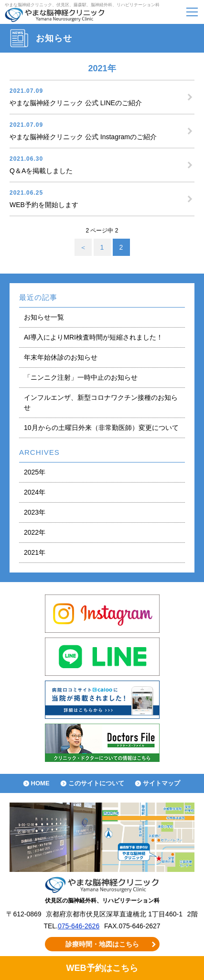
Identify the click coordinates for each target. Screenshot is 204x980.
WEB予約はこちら (102, 968)
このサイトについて (96, 783)
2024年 (35, 492)
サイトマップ (161, 783)
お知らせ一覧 (44, 317)
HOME (40, 783)
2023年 (35, 512)
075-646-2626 (79, 926)
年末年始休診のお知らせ (61, 357)
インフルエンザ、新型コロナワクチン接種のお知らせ (101, 402)
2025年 (35, 472)
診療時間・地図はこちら (102, 944)
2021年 (35, 552)
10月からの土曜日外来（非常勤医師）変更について (101, 428)
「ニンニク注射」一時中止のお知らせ (81, 377)
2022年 (35, 532)
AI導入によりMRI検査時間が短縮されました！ (93, 337)
